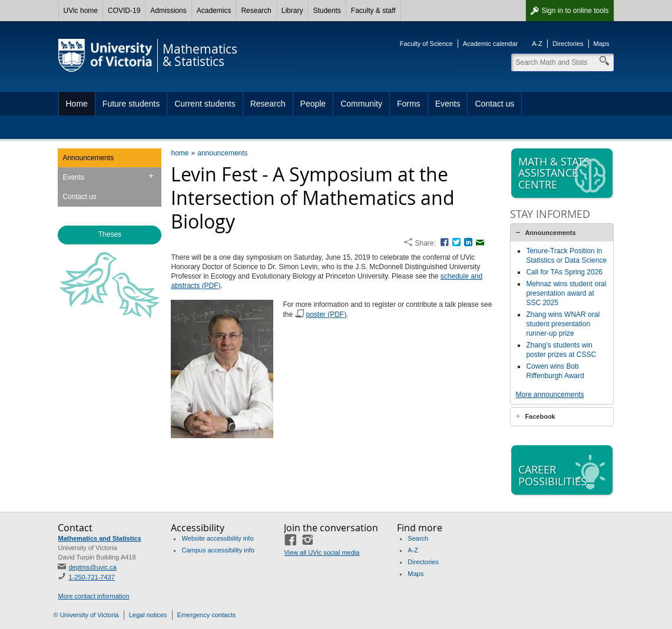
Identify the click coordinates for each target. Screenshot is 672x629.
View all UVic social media (322, 552)
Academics (214, 11)
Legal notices (148, 615)
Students (327, 11)
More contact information (93, 596)
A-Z (537, 44)
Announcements (88, 158)
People (313, 104)
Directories (568, 44)
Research (256, 11)
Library (292, 11)
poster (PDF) (327, 314)
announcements (222, 153)
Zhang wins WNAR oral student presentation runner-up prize (563, 324)
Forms (409, 104)
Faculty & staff (373, 11)
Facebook (540, 416)
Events (448, 104)
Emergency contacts (207, 615)
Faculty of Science (426, 44)
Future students (131, 104)
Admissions (168, 11)
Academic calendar (491, 44)
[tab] (562, 233)
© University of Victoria (86, 615)
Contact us (494, 104)
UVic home (81, 11)
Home (77, 104)
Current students (205, 104)
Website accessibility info (217, 538)
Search (418, 538)
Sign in (575, 11)
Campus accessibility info (218, 550)
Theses (110, 234)
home (180, 153)
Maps (602, 44)
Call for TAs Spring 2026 (564, 272)
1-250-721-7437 (91, 577)
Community (361, 104)
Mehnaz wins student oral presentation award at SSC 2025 (566, 293)
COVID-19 (124, 11)
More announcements (549, 395)
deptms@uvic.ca (92, 567)
